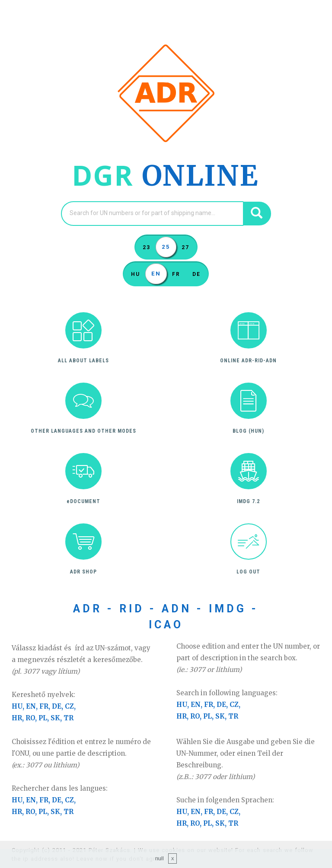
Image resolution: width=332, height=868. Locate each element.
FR (176, 272)
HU (136, 272)
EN (156, 271)
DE (196, 272)
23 (147, 245)
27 (185, 245)
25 (166, 244)
